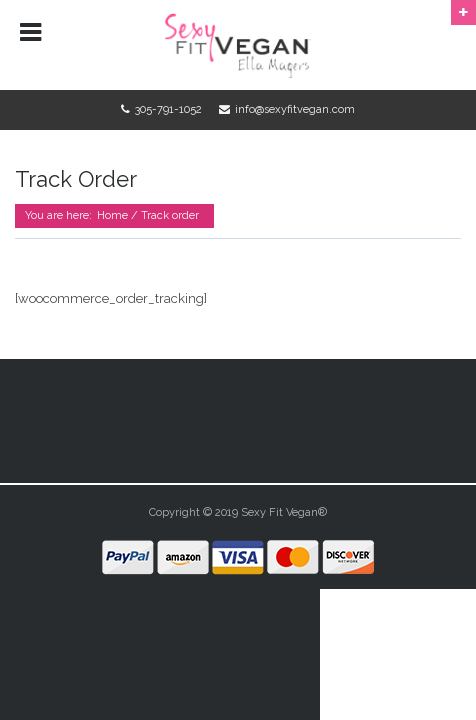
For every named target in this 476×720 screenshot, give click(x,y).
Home (112, 215)
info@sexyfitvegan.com (295, 109)
